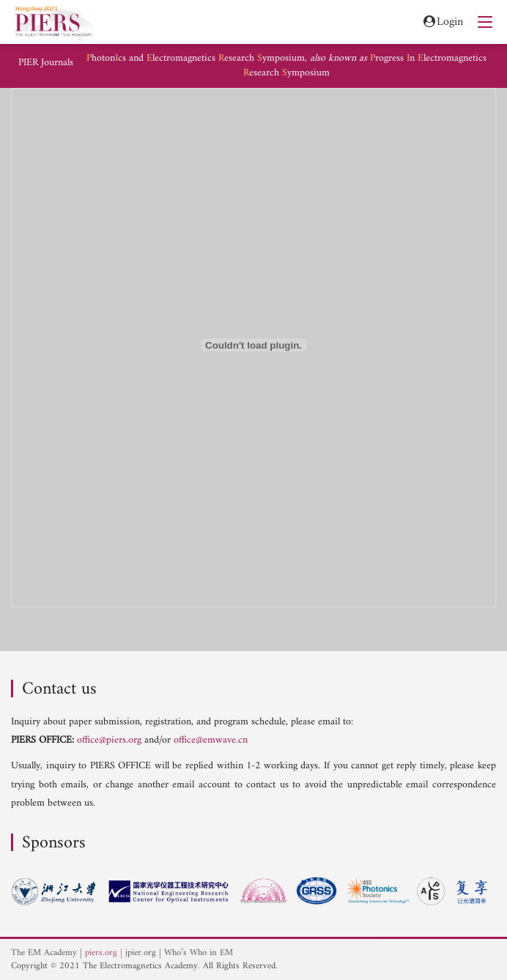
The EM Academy (44, 953)
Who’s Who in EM (199, 953)
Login (442, 22)
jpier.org (141, 953)
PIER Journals (46, 63)
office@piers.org (109, 740)
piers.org (101, 953)
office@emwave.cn (211, 740)
